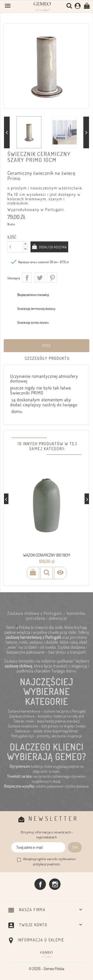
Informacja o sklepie (41, 940)
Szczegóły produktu (47, 358)
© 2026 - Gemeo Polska (46, 969)
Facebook (40, 884)
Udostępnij (27, 278)
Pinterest (52, 278)
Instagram (55, 884)
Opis (47, 346)
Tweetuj (39, 278)
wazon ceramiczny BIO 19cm (46, 555)
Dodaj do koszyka (52, 247)
